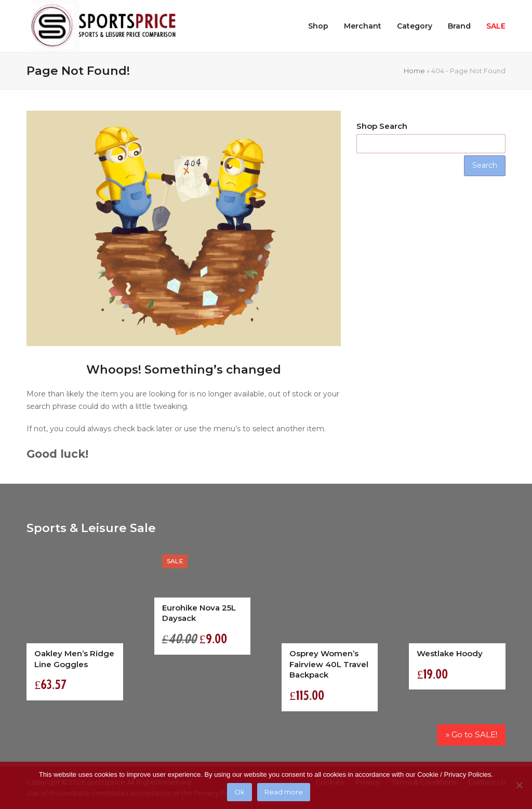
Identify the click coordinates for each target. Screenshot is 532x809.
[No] (519, 785)
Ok (240, 792)
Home (414, 71)
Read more (284, 792)
